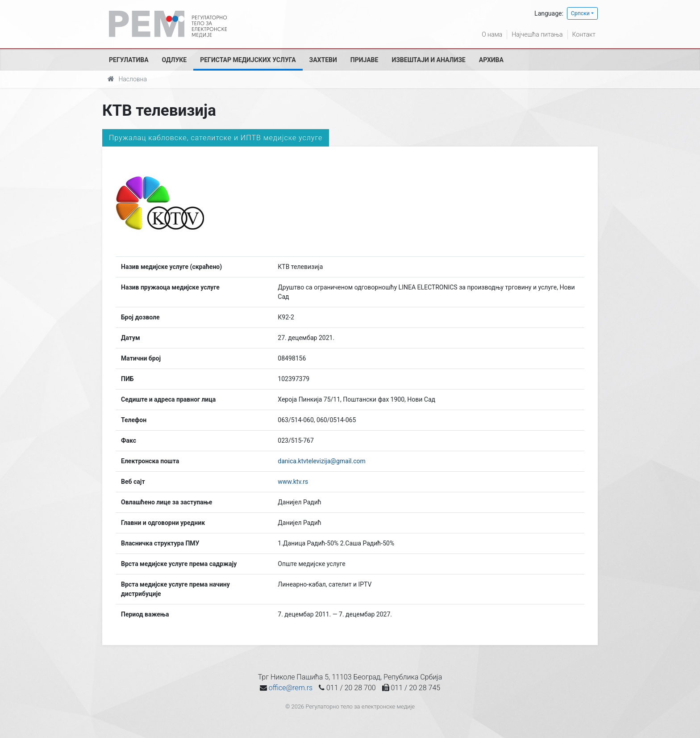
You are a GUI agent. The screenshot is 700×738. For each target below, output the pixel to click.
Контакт (584, 34)
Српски (580, 13)
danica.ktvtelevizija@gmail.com (321, 461)
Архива (491, 60)
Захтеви (323, 60)
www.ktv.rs (293, 482)
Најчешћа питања (537, 34)
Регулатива (129, 60)
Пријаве (365, 60)
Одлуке (175, 60)
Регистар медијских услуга (248, 60)
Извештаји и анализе (428, 60)
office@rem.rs (291, 688)
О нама (492, 34)
